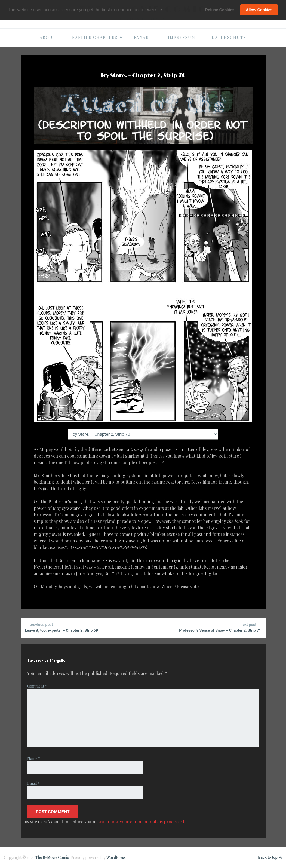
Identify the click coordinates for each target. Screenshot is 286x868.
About (48, 37)
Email (33, 783)
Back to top (270, 858)
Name (34, 758)
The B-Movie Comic (52, 858)
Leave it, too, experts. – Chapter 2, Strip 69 (82, 627)
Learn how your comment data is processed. (141, 822)
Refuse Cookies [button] (220, 10)
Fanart (143, 37)
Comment (37, 686)
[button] (165, 10)
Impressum (182, 37)
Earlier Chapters (98, 37)
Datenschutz (229, 37)
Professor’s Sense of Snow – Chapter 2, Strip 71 (204, 627)
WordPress (116, 858)
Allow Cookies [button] (259, 10)
